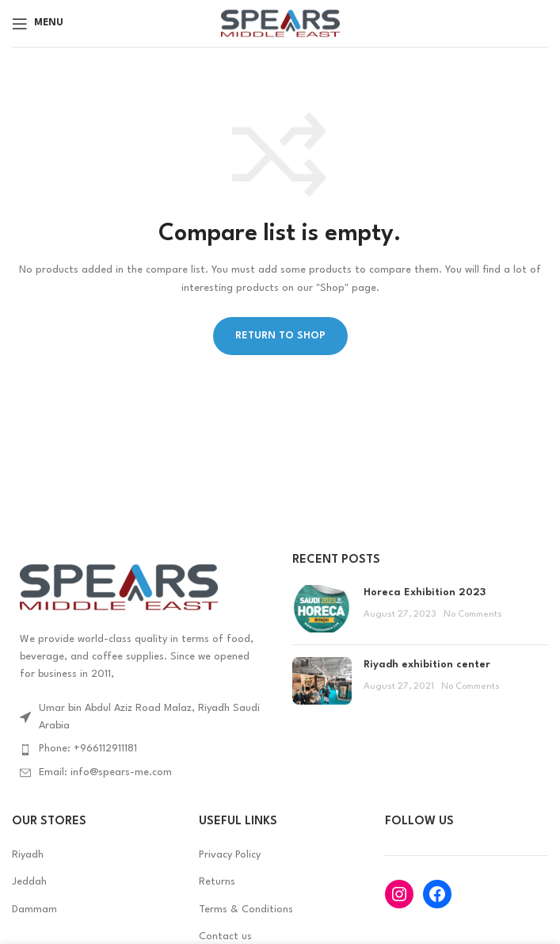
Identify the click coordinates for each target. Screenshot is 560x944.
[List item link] (140, 749)
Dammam (34, 910)
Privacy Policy (230, 855)
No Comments (473, 614)
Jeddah (29, 882)
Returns (217, 882)
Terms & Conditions (246, 910)
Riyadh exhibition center (427, 665)
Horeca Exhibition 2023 (425, 592)
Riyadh (28, 855)
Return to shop (280, 336)
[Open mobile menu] (38, 24)
